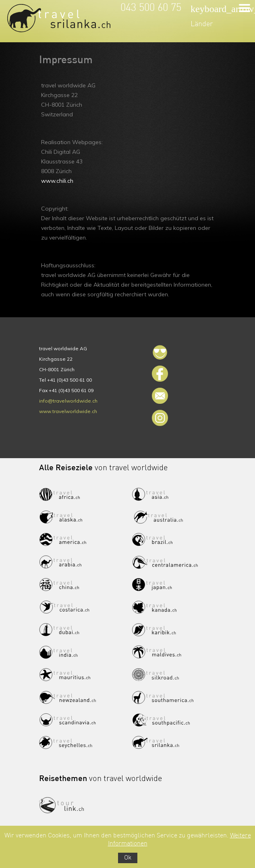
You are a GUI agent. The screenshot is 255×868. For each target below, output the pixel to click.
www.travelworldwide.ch (68, 411)
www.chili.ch (57, 181)
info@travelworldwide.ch (68, 401)
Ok (128, 858)
